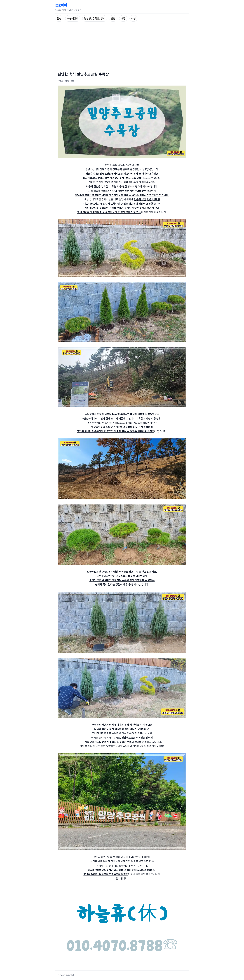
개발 (123, 18)
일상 (59, 18)
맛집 (113, 18)
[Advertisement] (122, 47)
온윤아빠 (61, 5)
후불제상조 (73, 18)
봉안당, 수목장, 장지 (95, 18)
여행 (133, 18)
